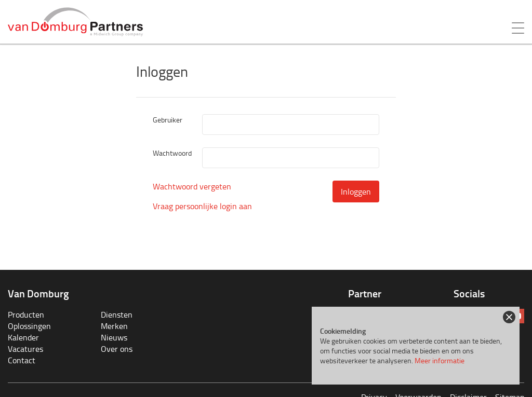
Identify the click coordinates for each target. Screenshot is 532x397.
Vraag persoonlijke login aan (202, 206)
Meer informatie (440, 360)
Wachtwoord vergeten (192, 186)
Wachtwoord (172, 153)
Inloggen (356, 191)
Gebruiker (168, 120)
